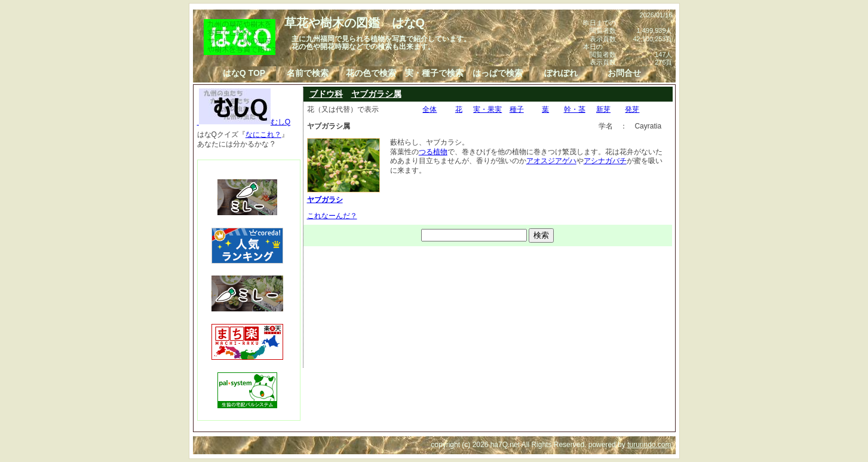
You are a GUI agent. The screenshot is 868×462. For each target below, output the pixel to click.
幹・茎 (575, 109)
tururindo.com (649, 445)
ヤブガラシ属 (376, 94)
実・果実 (487, 109)
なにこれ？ (263, 134)
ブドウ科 (326, 94)
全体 (430, 109)
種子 (517, 109)
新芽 (603, 109)
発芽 (632, 109)
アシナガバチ (605, 161)
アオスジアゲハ (551, 161)
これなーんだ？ (332, 216)
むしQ (244, 122)
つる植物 (433, 152)
